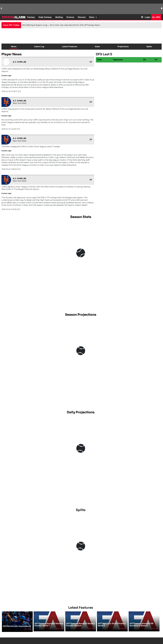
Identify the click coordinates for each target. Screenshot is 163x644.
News (14, 47)
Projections (123, 47)
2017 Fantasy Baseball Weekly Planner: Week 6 (80, 625)
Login (148, 17)
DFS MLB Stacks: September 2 (17, 626)
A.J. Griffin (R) (20, 62)
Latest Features (70, 47)
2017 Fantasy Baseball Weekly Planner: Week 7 (49, 625)
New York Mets (20, 103)
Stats (97, 47)
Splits (149, 47)
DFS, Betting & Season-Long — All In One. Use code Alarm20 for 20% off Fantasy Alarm (61, 25)
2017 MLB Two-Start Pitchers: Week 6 (112, 625)
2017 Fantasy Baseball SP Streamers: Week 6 (141, 625)
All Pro (156, 17)
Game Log (39, 47)
